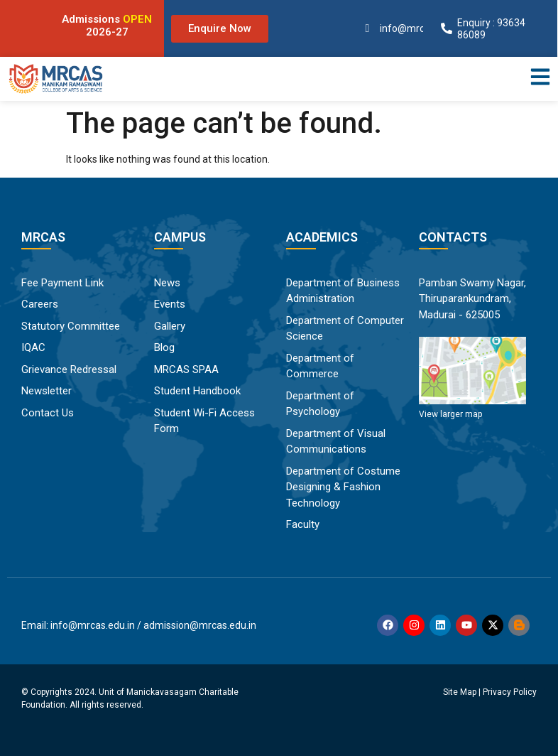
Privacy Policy (510, 692)
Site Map (460, 692)
